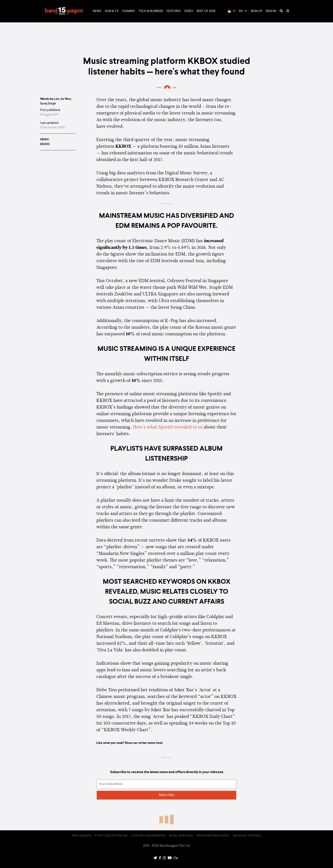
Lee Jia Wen (63, 99)
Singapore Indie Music (213, 836)
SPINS (159, 88)
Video (189, 11)
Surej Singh (48, 104)
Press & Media (81, 836)
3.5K (175, 88)
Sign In (271, 11)
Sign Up (256, 11)
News (97, 11)
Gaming (129, 11)
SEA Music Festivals (247, 836)
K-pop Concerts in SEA (111, 836)
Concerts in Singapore (148, 836)
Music (45, 144)
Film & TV (112, 11)
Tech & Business (151, 11)
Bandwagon (64, 11)
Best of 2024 (206, 11)
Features (173, 11)
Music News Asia (181, 836)
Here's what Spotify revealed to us (168, 427)
